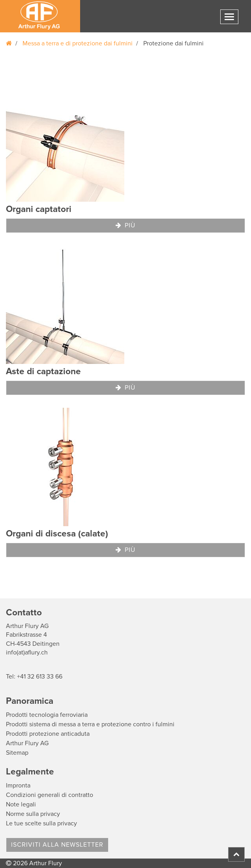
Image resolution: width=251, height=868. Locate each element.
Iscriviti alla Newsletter (57, 845)
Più (126, 225)
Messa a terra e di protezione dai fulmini (78, 43)
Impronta (18, 786)
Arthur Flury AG (27, 743)
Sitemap (17, 753)
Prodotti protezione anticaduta (48, 734)
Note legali (21, 804)
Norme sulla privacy (33, 814)
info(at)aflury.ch (27, 652)
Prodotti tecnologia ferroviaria (47, 715)
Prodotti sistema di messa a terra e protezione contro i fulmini (90, 724)
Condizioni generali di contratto (50, 795)
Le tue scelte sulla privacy (41, 823)
